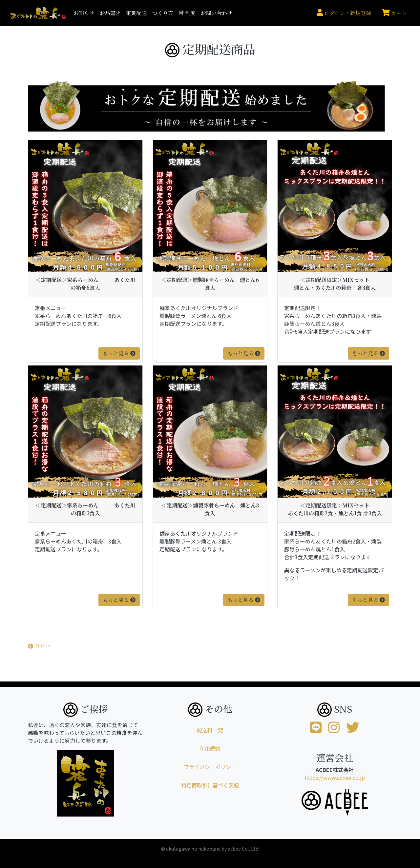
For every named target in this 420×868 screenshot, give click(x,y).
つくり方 (163, 13)
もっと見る (119, 353)
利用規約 (210, 748)
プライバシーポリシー (210, 767)
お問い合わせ (217, 13)
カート (394, 13)
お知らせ (84, 13)
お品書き (110, 13)
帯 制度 (187, 13)
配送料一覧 (210, 730)
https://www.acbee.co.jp (335, 778)
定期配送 (136, 13)
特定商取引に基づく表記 (210, 785)
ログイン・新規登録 (344, 13)
